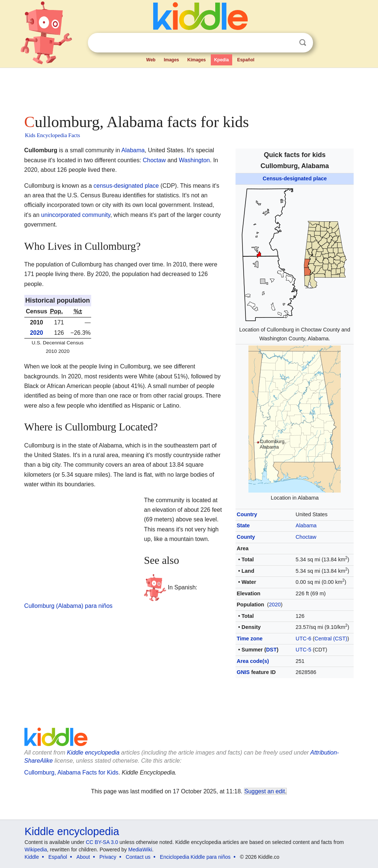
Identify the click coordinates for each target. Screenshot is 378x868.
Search (303, 43)
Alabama (306, 525)
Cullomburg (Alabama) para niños (68, 606)
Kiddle (32, 857)
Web (151, 60)
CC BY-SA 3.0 (102, 842)
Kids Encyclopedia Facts (53, 135)
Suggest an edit (265, 791)
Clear (288, 43)
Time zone (250, 639)
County (246, 537)
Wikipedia (36, 850)
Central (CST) (331, 639)
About (83, 857)
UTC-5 (303, 650)
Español (246, 60)
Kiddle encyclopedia (72, 831)
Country (247, 514)
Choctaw (306, 537)
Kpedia (221, 60)
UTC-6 (303, 639)
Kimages (196, 60)
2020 (275, 605)
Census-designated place (295, 178)
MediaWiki (140, 850)
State (243, 525)
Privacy (108, 857)
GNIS (243, 672)
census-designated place (126, 186)
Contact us (138, 857)
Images (171, 60)
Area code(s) (253, 661)
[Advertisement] (189, 89)
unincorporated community (75, 215)
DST (272, 650)
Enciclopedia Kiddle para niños (195, 857)
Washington (195, 160)
